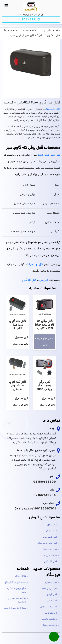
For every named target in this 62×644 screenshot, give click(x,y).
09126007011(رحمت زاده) (35, 509)
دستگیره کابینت (49, 619)
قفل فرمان (52, 595)
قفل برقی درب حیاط (49, 155)
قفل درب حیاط (35, 265)
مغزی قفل (52, 525)
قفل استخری (51, 582)
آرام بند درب (51, 613)
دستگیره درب (50, 531)
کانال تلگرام (20, 576)
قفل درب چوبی (49, 537)
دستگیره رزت (51, 555)
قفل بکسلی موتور (48, 607)
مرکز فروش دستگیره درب (16, 591)
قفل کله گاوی (50, 562)
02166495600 (45, 482)
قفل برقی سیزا (53, 109)
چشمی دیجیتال (49, 625)
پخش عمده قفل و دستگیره (17, 600)
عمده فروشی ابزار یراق (15, 582)
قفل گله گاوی (29, 280)
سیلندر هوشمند (49, 589)
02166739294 (45, 495)
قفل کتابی (52, 601)
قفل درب (43, 280)
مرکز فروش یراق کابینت (15, 608)
